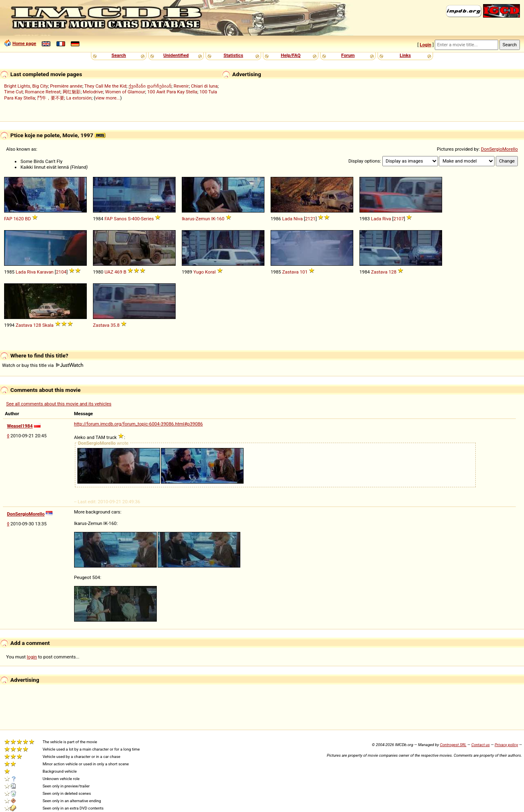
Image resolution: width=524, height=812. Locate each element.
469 (119, 272)
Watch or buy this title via (43, 365)
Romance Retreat (43, 92)
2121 (310, 219)
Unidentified (176, 55)
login (32, 657)
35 (113, 325)
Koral (210, 272)
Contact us (480, 745)
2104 (61, 272)
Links (405, 55)
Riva (387, 219)
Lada (287, 219)
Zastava (290, 272)
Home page (24, 43)
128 (392, 272)
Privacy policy (506, 745)
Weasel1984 (20, 426)
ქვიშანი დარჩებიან (150, 86)
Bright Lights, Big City (26, 86)
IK (213, 219)
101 (304, 272)
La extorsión (79, 98)
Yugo (199, 272)
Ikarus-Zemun (196, 219)
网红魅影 (72, 92)
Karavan (45, 272)
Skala (48, 325)
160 (220, 219)
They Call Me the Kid (105, 86)
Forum (348, 55)
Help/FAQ (291, 55)
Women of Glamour (125, 92)
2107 (399, 219)
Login (425, 45)
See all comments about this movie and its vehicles (59, 404)
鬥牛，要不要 (51, 98)
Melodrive (93, 92)
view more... (108, 98)
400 (136, 219)
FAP (8, 219)
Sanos (120, 219)
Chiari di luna (204, 86)
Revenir (181, 86)
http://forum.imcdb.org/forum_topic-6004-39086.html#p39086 (139, 424)
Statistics (233, 55)
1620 (19, 219)
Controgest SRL (453, 745)
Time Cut (14, 92)
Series (147, 219)
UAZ (109, 272)
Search (119, 55)
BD (28, 219)
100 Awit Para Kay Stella (172, 92)
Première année (66, 86)
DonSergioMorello (499, 149)
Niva (298, 219)
